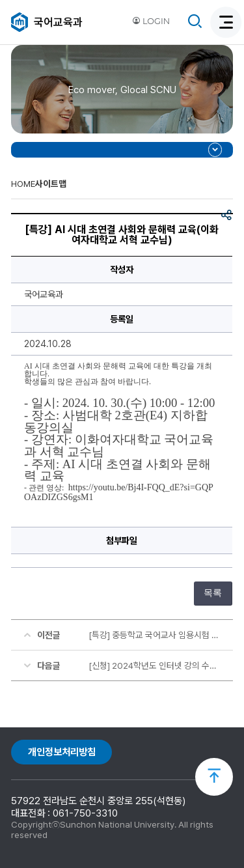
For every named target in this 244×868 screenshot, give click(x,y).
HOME (23, 184)
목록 (213, 593)
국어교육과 (58, 22)
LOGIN (151, 21)
